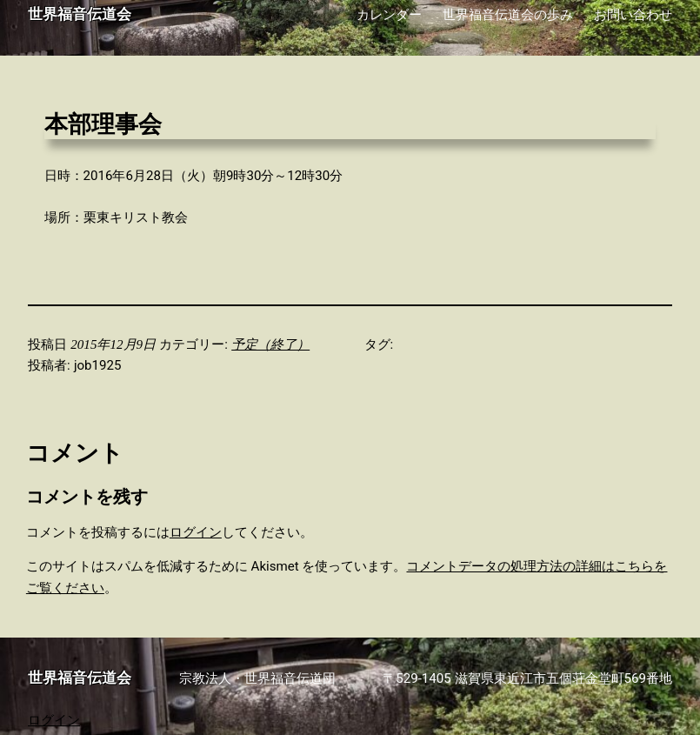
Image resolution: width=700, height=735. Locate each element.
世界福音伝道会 (80, 14)
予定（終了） (270, 344)
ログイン (196, 532)
